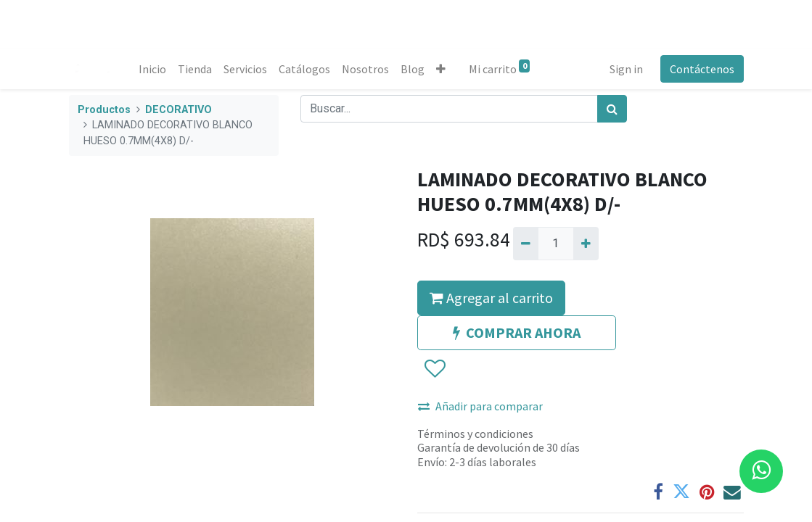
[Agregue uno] (586, 244)
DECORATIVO (179, 110)
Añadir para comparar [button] (480, 406)
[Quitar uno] (526, 244)
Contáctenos (702, 69)
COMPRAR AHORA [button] (517, 332)
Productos (104, 110)
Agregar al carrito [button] (491, 298)
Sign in (626, 69)
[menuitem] (152, 69)
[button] (441, 69)
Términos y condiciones (475, 434)
